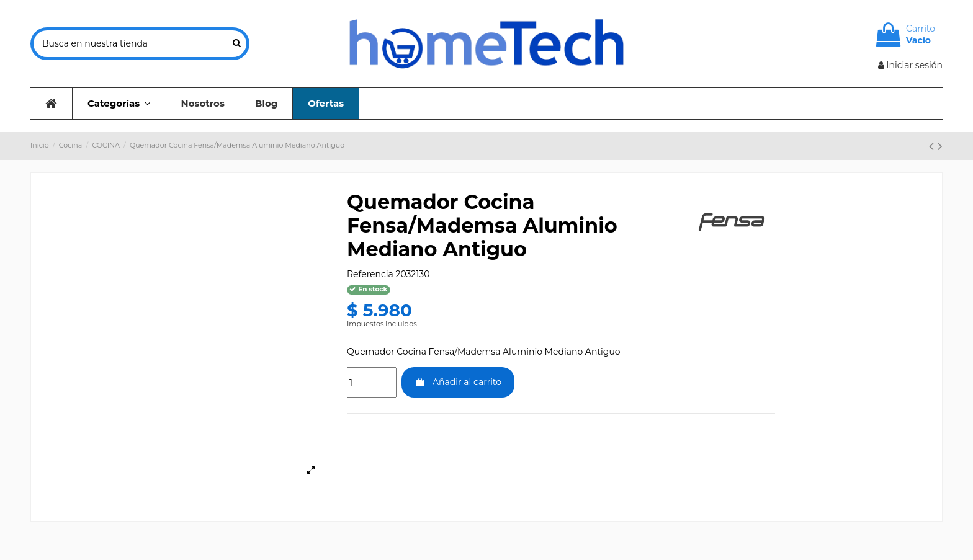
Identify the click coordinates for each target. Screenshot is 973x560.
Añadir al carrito (458, 382)
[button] (119, 104)
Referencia (370, 274)
